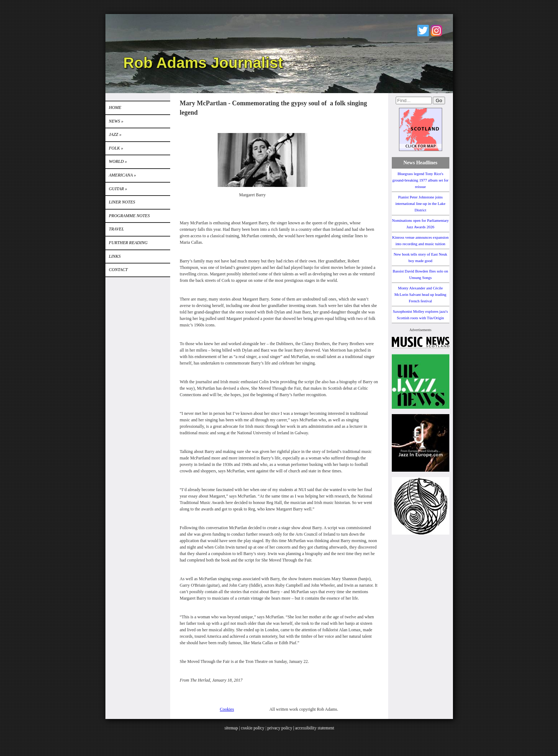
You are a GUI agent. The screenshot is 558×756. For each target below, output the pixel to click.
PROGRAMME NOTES (130, 216)
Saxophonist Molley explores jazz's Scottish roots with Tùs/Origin (420, 315)
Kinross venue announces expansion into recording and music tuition (420, 240)
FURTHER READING (128, 243)
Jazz (115, 134)
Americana (123, 175)
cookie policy (252, 728)
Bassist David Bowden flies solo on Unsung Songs (421, 274)
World (118, 161)
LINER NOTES (122, 202)
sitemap (231, 728)
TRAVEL (117, 229)
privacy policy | (281, 728)
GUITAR (118, 189)
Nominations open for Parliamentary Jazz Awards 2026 (420, 224)
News (116, 121)
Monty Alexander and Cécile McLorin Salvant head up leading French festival (420, 294)
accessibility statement (314, 728)
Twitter (423, 31)
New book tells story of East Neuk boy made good (420, 257)
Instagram (436, 31)
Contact (118, 270)
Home (115, 107)
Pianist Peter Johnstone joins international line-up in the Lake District (420, 203)
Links (115, 256)
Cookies (227, 709)
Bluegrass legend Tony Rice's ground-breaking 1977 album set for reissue (421, 180)
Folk (116, 148)
